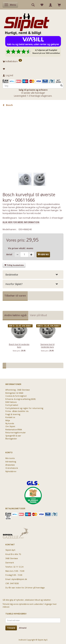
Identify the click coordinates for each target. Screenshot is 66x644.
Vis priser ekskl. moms (21, 248)
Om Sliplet (10, 426)
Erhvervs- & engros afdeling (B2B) (20, 399)
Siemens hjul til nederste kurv (47, 346)
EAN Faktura (11, 402)
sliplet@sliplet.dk (19, 579)
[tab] (33, 275)
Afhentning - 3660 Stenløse (18, 390)
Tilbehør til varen (15, 296)
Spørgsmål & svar (13, 436)
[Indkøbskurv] (33, 61)
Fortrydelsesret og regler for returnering (24, 408)
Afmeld (23, 628)
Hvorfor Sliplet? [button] (14, 284)
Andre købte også (15, 315)
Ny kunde (10, 423)
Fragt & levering (13, 414)
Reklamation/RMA (14, 429)
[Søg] (61, 86)
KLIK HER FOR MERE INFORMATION (21, 222)
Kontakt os (10, 417)
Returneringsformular (16, 432)
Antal (9, 254)
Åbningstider (11, 439)
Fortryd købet (12, 405)
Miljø (8, 420)
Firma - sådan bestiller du (17, 411)
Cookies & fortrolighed (16, 396)
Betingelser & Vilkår (14, 393)
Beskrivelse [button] (12, 275)
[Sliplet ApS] (27, 23)
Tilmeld (11, 628)
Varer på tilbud (38, 315)
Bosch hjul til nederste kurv (19, 346)
